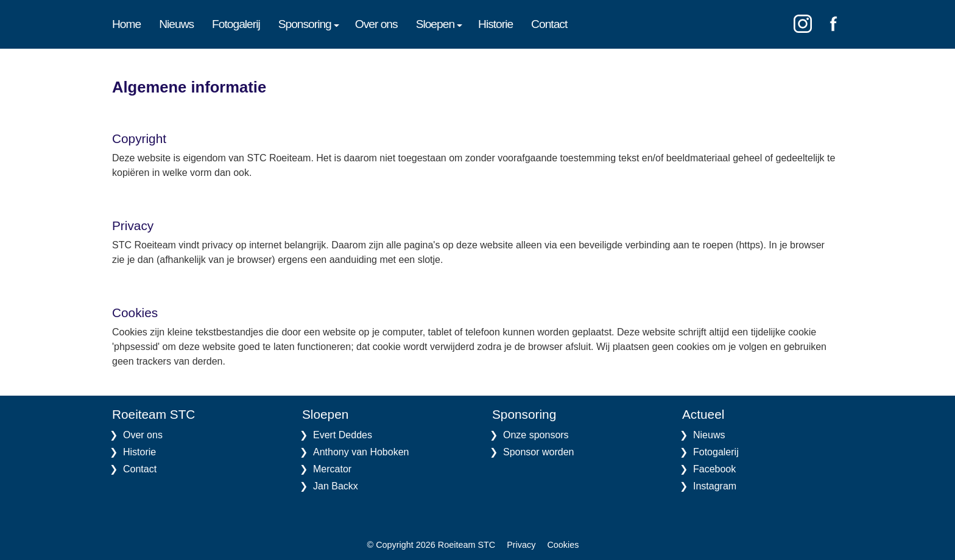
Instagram (715, 486)
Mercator (332, 469)
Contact (549, 24)
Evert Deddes (343, 435)
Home (126, 24)
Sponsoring (308, 24)
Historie (495, 24)
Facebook (714, 469)
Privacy (521, 545)
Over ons (376, 24)
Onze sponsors (536, 435)
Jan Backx (336, 486)
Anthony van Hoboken (361, 452)
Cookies (563, 545)
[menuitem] (136, 24)
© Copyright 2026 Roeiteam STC (432, 545)
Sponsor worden (539, 452)
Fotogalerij (236, 24)
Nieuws (176, 24)
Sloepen (438, 24)
